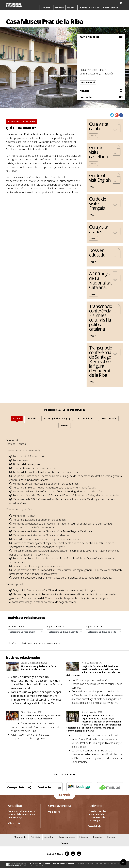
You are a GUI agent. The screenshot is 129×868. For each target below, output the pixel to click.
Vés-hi (93, 136)
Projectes (94, 9)
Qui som (105, 9)
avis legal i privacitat (51, 863)
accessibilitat (35, 863)
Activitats (60, 9)
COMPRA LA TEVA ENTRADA (22, 122)
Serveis (115, 9)
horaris (84, 91)
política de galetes (69, 863)
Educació (83, 9)
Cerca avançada (67, 837)
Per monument (16, 626)
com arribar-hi (89, 37)
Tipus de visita (94, 626)
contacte (86, 97)
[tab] (17, 418)
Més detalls (88, 83)
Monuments (47, 9)
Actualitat (71, 9)
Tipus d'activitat (56, 626)
